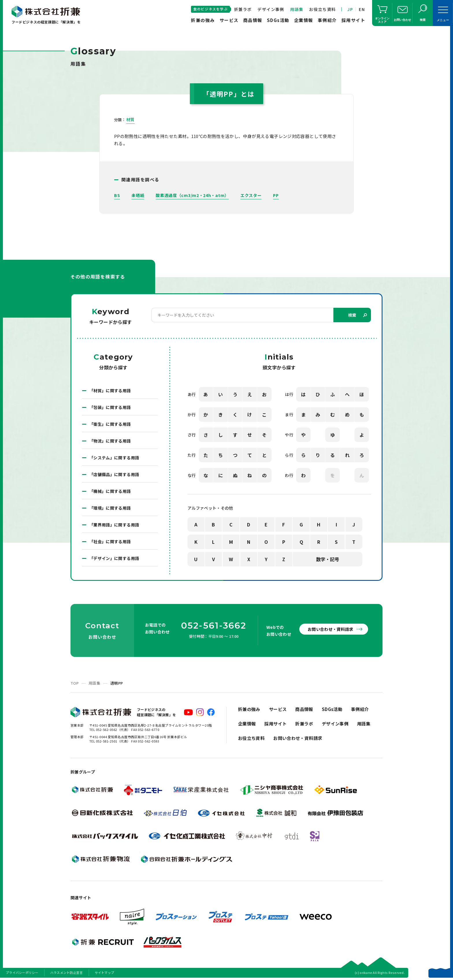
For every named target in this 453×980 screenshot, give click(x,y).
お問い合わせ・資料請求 (331, 629)
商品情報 (253, 20)
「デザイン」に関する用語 (114, 558)
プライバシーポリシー (22, 972)
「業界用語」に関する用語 (114, 525)
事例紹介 (327, 20)
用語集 (297, 9)
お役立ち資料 (322, 9)
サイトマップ (105, 972)
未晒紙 (138, 195)
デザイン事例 (271, 9)
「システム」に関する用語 (114, 458)
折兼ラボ (243, 9)
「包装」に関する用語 (110, 407)
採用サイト (353, 20)
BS (117, 195)
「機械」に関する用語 (110, 491)
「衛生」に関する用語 (110, 424)
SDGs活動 (278, 20)
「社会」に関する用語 (110, 541)
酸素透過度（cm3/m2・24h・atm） (192, 195)
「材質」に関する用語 (110, 390)
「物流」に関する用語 (110, 441)
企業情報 (304, 20)
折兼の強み (203, 20)
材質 (130, 119)
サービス (229, 20)
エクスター (251, 195)
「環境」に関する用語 (110, 508)
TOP (75, 683)
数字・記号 (328, 559)
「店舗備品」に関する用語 (114, 474)
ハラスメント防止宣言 (67, 972)
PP (276, 195)
